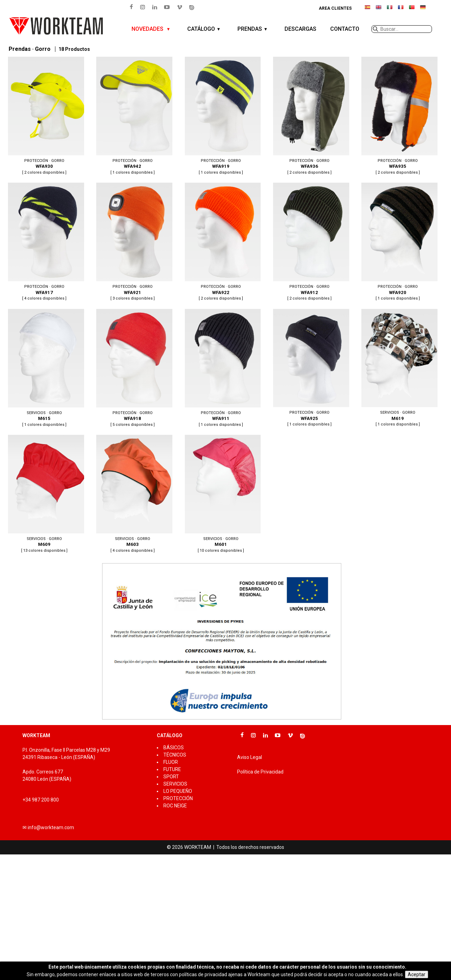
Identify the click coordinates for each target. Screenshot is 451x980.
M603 (132, 494)
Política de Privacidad (260, 772)
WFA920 (398, 242)
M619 (398, 368)
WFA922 (221, 242)
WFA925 (309, 368)
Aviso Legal (250, 757)
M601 (221, 494)
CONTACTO (345, 29)
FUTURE (172, 769)
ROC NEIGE (175, 806)
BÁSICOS (174, 748)
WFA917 (44, 242)
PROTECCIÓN (178, 798)
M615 (44, 368)
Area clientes (335, 8)
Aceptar (417, 974)
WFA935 (398, 116)
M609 (44, 494)
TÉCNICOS (175, 755)
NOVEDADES (148, 29)
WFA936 (309, 116)
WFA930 (44, 116)
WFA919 (221, 116)
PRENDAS (250, 29)
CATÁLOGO (201, 29)
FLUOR (171, 762)
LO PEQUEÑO (178, 791)
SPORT (171, 777)
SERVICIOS (175, 784)
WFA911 (221, 368)
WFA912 (309, 242)
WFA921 (132, 242)
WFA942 (132, 116)
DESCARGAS (300, 29)
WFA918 (132, 368)
